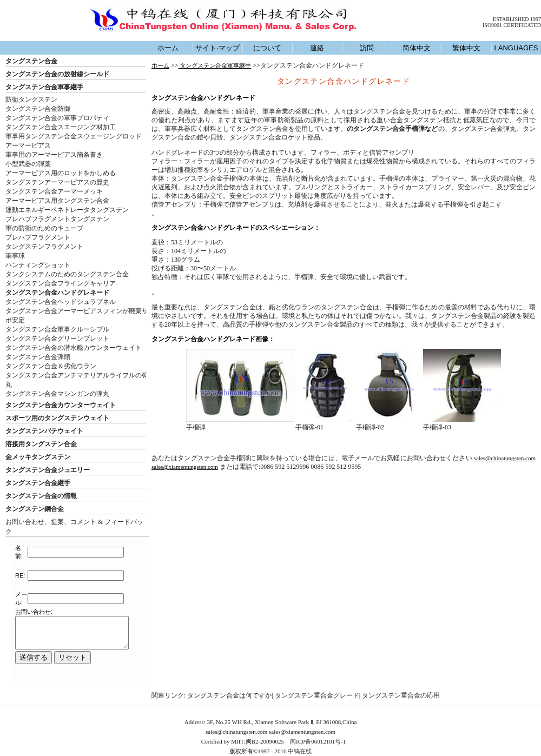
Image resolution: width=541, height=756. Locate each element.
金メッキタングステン (38, 457)
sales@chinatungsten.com (505, 458)
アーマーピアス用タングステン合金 (57, 201)
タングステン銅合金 (35, 509)
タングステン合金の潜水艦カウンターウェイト (74, 348)
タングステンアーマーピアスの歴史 (57, 182)
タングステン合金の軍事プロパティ (57, 118)
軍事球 (15, 256)
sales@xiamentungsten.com (185, 467)
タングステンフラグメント (44, 247)
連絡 (317, 48)
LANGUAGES (516, 48)
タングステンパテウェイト (44, 431)
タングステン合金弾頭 (38, 357)
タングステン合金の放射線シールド (57, 74)
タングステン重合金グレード (317, 695)
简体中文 (417, 48)
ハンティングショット (38, 265)
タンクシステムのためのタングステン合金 (67, 274)
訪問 (367, 48)
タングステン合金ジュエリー (48, 470)
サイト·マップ (217, 48)
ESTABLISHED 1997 (517, 19)
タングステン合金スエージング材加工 (61, 127)
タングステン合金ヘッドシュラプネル (61, 302)
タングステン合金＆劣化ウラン (51, 366)
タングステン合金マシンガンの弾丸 (57, 394)
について (267, 48)
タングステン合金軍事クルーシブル (57, 329)
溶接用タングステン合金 (41, 444)
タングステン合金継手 (38, 483)
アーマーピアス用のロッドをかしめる (61, 173)
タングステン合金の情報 (41, 496)
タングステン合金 (31, 61)
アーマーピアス (28, 145)
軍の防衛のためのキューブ (44, 228)
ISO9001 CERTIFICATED (512, 25)
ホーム (168, 48)
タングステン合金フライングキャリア (61, 283)
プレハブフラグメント (38, 237)
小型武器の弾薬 (28, 164)
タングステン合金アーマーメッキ (54, 191)
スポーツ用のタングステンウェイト (57, 418)
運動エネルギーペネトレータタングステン (67, 210)
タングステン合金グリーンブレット (57, 339)
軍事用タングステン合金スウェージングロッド (74, 136)
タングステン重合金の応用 (401, 695)
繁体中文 (466, 48)
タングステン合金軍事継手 (44, 87)
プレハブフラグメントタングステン (57, 219)
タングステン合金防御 (38, 109)
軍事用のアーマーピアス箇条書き (54, 155)
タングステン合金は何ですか (229, 695)
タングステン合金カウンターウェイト (61, 405)
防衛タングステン (31, 100)
